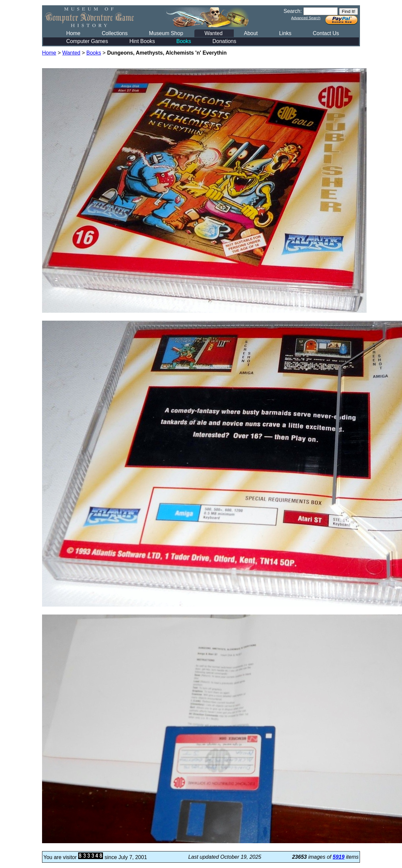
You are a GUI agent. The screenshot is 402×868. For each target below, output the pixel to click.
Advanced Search (306, 18)
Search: (293, 11)
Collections (115, 33)
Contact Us (326, 33)
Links (285, 33)
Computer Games (87, 41)
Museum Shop (166, 33)
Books (184, 41)
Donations (224, 41)
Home (73, 33)
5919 (339, 857)
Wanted (213, 33)
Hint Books (142, 41)
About (251, 33)
